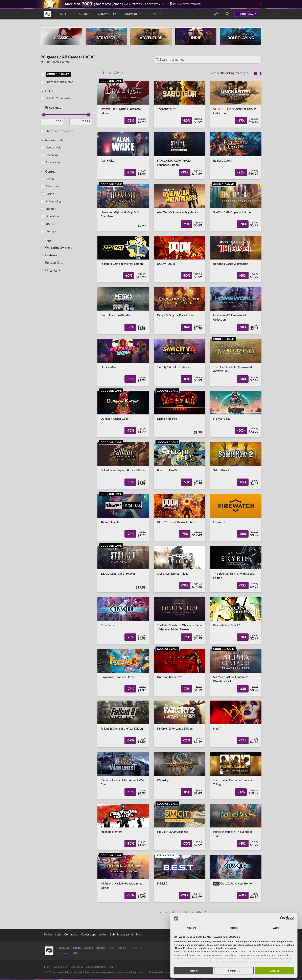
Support (133, 14)
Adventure (52, 187)
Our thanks (77, 967)
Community (108, 14)
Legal (47, 967)
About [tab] (276, 928)
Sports (50, 224)
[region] (67, 491)
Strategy (51, 231)
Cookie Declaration (96, 967)
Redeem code (53, 935)
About (85, 14)
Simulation (52, 216)
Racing (50, 194)
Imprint (113, 967)
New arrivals (53, 148)
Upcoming (52, 155)
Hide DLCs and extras (59, 99)
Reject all (193, 971)
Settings (234, 971)
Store (66, 14)
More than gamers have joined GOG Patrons (103, 4)
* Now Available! (184, 4)
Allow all (274, 971)
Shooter (51, 209)
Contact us (71, 935)
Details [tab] (234, 928)
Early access (53, 163)
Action (50, 179)
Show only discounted (59, 82)
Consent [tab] (191, 928)
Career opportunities (94, 935)
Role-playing (53, 201)
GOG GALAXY (248, 14)
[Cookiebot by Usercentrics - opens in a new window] (282, 918)
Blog (139, 935)
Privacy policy (60, 967)
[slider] (44, 115)
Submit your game (121, 935)
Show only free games (59, 131)
